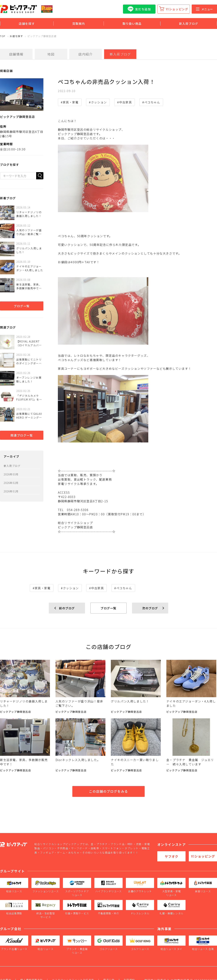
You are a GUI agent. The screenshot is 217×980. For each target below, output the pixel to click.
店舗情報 (16, 54)
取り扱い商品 (132, 24)
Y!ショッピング (177, 9)
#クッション (98, 102)
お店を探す (16, 36)
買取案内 (79, 24)
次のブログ (150, 608)
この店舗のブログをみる (109, 791)
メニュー (204, 9)
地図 (51, 54)
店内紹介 (86, 54)
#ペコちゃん (151, 102)
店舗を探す (27, 24)
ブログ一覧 (22, 306)
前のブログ (67, 608)
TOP (3, 36)
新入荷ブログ (189, 24)
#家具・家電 (70, 102)
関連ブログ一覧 (22, 435)
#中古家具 (125, 102)
